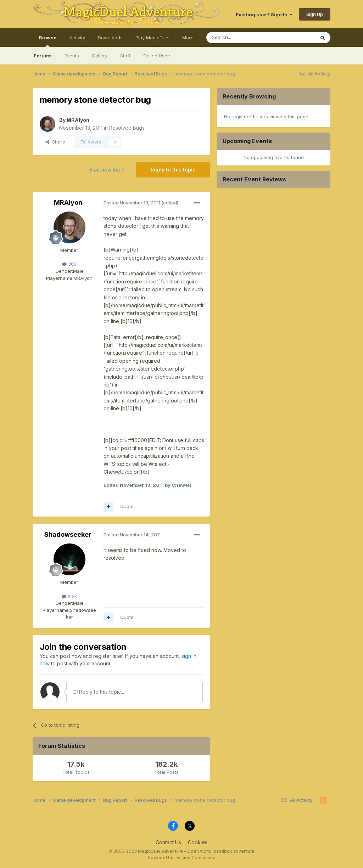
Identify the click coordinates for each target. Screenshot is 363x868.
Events (72, 56)
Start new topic (107, 170)
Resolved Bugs (127, 128)
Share (55, 142)
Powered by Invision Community (181, 858)
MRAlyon (78, 120)
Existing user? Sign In (264, 15)
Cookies (198, 842)
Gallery (100, 56)
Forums (43, 56)
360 (69, 264)
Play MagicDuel (152, 38)
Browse (48, 41)
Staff (125, 56)
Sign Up (315, 14)
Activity (77, 38)
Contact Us (168, 842)
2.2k (69, 596)
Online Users (157, 56)
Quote (127, 506)
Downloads (110, 38)
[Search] (242, 38)
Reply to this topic (173, 170)
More (188, 38)
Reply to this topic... (98, 692)
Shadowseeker (68, 534)
